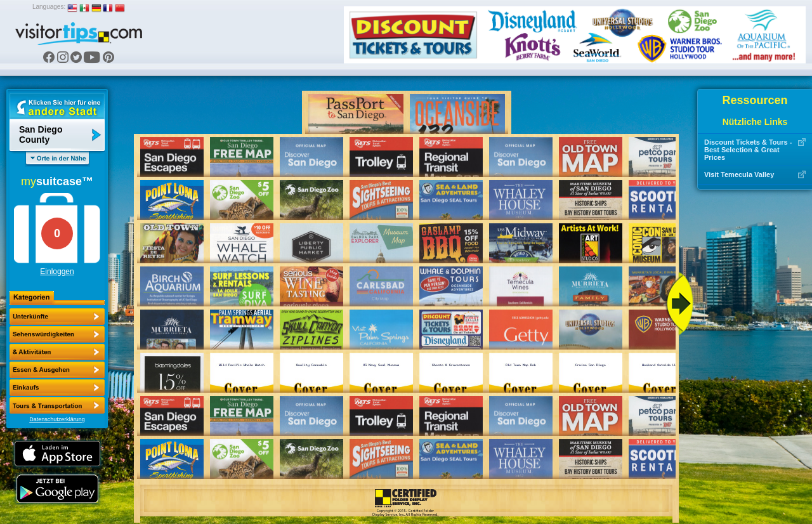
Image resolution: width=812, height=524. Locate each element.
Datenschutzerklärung (57, 419)
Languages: (49, 7)
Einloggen (57, 272)
